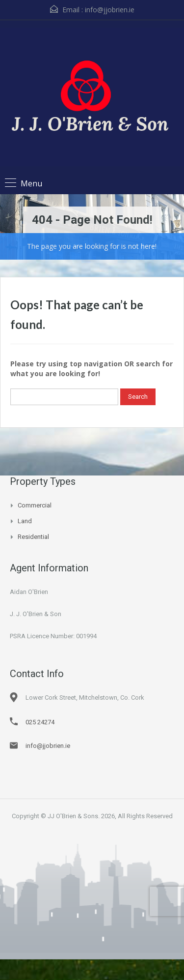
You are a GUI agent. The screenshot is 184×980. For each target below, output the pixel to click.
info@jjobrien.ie (110, 10)
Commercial (35, 505)
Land (25, 521)
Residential (33, 537)
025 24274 (40, 722)
